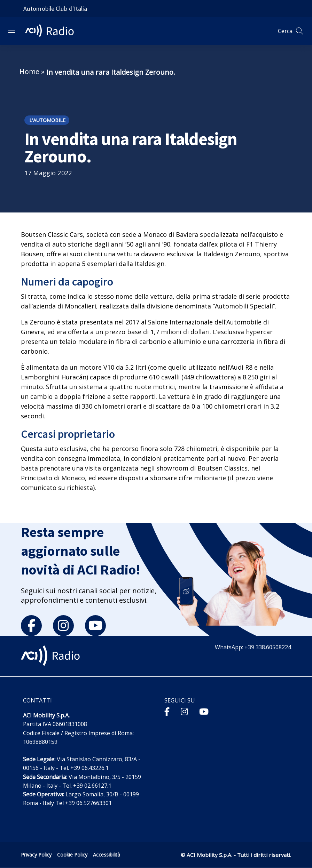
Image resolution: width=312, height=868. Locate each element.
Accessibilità (107, 855)
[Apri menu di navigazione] (12, 30)
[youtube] (95, 626)
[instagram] (63, 626)
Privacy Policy (36, 855)
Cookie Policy (72, 855)
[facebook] (31, 626)
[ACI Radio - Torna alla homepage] (52, 31)
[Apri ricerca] (299, 31)
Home (29, 71)
